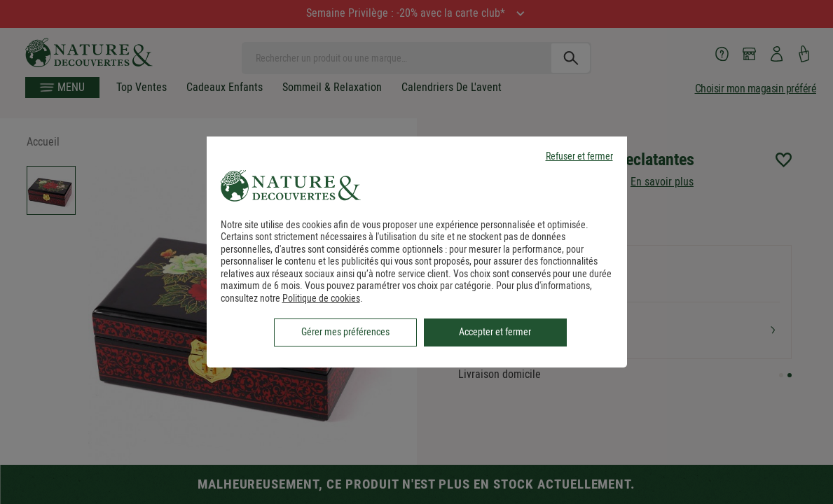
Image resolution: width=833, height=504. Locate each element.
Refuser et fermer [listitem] (579, 156)
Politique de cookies (321, 298)
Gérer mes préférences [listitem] (345, 332)
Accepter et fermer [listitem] (495, 332)
